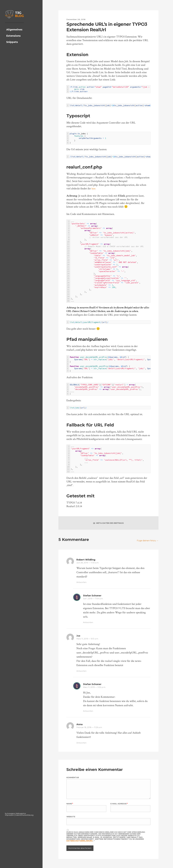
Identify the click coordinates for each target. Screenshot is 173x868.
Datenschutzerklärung (24, 815)
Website (71, 823)
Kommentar (73, 778)
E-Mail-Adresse (119, 809)
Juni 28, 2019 (89, 564)
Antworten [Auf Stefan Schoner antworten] (89, 623)
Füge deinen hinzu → (146, 542)
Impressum (10, 815)
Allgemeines (14, 35)
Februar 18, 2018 (91, 728)
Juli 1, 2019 (94, 600)
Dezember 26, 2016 (77, 19)
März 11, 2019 (88, 640)
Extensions (13, 41)
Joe (79, 637)
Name (70, 809)
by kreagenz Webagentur (16, 813)
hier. (94, 189)
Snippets (12, 47)
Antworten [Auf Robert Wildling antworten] (82, 583)
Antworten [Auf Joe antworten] (82, 672)
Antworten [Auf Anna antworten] (82, 744)
